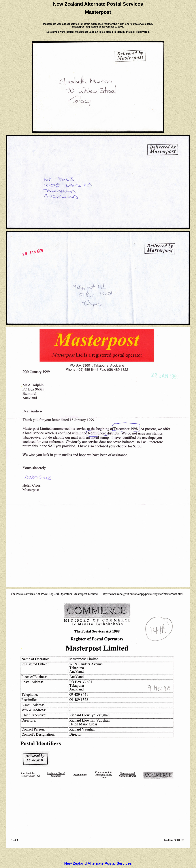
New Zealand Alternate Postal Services (98, 863)
